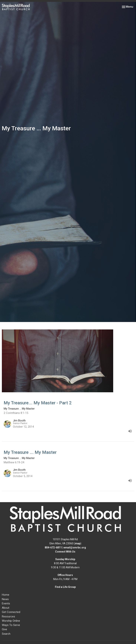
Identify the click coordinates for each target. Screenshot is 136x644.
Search (6, 634)
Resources (8, 616)
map (78, 543)
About (6, 608)
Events (6, 603)
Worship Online (11, 621)
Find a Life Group (65, 587)
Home (6, 595)
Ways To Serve (11, 625)
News (5, 599)
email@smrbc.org (75, 548)
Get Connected (11, 612)
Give (4, 629)
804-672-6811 (53, 548)
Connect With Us (65, 552)
